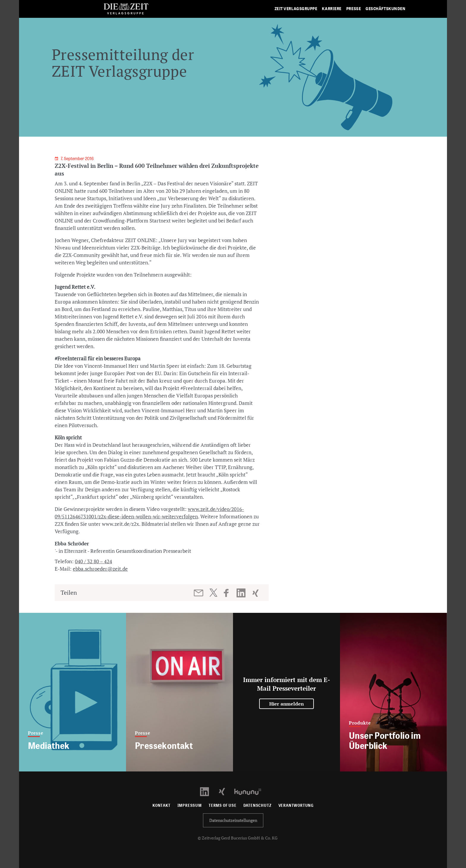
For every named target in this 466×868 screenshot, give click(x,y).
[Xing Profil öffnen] (225, 791)
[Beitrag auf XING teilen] (256, 593)
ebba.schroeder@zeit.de (100, 569)
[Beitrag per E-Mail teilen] (199, 593)
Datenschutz (258, 805)
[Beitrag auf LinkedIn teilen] (242, 593)
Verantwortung (296, 805)
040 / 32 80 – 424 (93, 561)
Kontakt (162, 805)
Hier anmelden (287, 704)
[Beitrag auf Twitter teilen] (213, 593)
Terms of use (223, 805)
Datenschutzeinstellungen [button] (233, 820)
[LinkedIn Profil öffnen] (208, 791)
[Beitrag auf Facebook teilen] (229, 593)
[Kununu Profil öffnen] (251, 791)
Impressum (190, 805)
